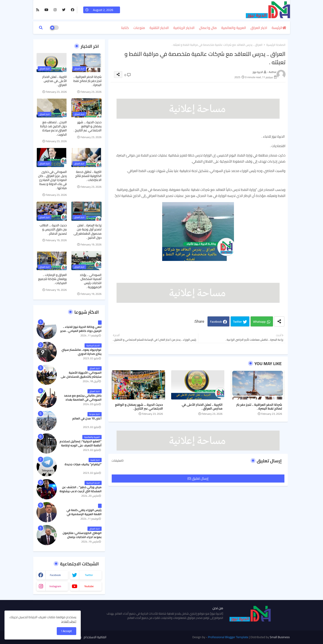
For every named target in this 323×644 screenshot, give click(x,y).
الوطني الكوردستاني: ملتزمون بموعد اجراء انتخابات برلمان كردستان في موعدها (82, 537)
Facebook (216, 322)
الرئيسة (277, 28)
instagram (55, 586)
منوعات (139, 28)
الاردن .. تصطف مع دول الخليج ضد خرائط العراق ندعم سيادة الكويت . (53, 128)
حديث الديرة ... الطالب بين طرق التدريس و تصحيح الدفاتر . (53, 229)
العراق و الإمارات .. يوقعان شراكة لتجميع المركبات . (52, 279)
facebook (55, 575)
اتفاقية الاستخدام (95, 637)
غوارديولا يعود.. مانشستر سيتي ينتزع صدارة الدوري (82, 352)
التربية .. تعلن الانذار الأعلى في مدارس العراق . (202, 407)
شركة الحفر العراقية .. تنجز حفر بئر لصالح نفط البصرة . (259, 407)
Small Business (280, 637)
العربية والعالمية (234, 28)
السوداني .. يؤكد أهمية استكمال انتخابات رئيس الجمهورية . (91, 281)
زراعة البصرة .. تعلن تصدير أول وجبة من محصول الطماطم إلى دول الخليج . (87, 231)
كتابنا (125, 28)
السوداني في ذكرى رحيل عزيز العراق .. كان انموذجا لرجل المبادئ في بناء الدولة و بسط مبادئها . (52, 180)
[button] (41, 28)
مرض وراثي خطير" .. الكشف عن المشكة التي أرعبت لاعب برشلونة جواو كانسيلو (81, 491)
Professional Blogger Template (228, 637)
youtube (89, 586)
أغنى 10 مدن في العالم (87, 418)
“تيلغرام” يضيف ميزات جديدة (83, 464)
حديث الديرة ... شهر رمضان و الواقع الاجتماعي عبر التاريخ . (139, 407)
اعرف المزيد (69, 621)
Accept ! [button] (67, 631)
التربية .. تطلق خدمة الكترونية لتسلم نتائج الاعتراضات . (88, 176)
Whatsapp (259, 322)
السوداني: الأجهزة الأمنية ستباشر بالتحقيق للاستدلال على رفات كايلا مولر (81, 377)
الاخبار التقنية (159, 28)
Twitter (237, 322)
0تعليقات (118, 461)
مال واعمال (208, 28)
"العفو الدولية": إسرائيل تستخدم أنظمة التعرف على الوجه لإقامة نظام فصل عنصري (80, 445)
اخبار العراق (259, 28)
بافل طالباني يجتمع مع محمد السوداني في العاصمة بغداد (83, 397)
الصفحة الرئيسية (276, 45)
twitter (89, 575)
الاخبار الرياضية (184, 28)
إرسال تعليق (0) (198, 478)
